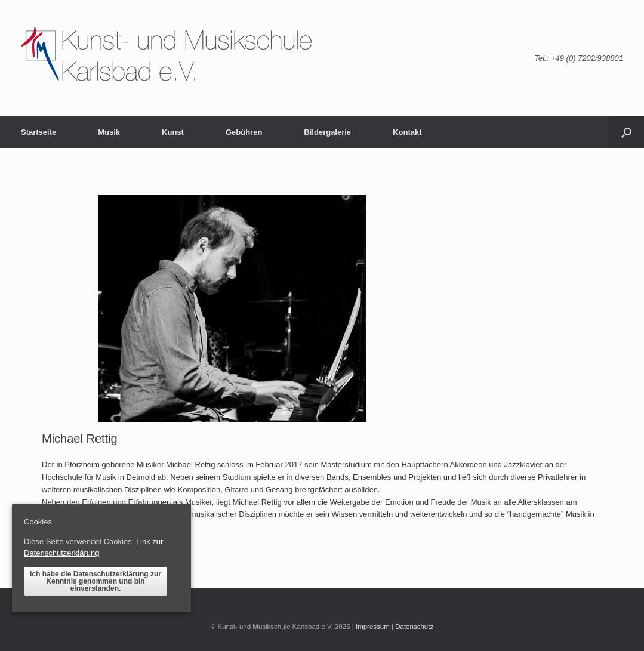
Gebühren (244, 132)
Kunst (173, 132)
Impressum (373, 627)
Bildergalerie (327, 132)
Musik (109, 132)
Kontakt (407, 132)
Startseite (38, 132)
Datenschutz (414, 627)
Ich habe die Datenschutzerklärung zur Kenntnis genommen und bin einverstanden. (95, 581)
